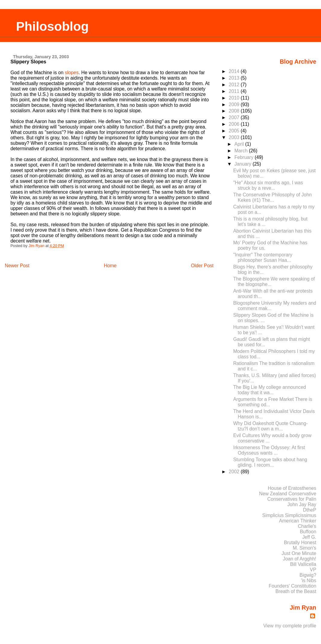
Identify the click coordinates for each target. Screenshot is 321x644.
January (244, 164)
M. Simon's (305, 548)
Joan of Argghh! (300, 559)
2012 (235, 85)
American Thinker (298, 521)
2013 (235, 78)
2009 (235, 105)
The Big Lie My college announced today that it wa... (270, 390)
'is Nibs (309, 581)
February (245, 157)
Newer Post (17, 266)
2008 (235, 111)
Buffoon (308, 532)
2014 (235, 71)
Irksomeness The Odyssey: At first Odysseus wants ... (269, 450)
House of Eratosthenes (292, 488)
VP (313, 570)
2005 (235, 131)
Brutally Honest (300, 542)
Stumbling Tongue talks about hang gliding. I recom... (270, 462)
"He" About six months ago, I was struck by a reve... (268, 185)
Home (110, 266)
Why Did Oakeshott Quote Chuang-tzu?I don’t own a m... (271, 426)
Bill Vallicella (303, 564)
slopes (72, 73)
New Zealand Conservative (288, 494)
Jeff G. (309, 537)
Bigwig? (308, 575)
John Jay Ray (302, 504)
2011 (235, 91)
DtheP (310, 510)
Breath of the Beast (296, 591)
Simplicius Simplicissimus (289, 515)
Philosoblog (52, 26)
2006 (235, 124)
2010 (235, 98)
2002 (235, 472)
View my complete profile (290, 626)
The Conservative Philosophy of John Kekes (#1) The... (272, 197)
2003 (235, 137)
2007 (235, 117)
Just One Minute (299, 553)
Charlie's (307, 526)
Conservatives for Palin (292, 499)
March (242, 151)
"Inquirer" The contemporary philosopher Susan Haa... (263, 257)
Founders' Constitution (293, 586)
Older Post (202, 266)
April (240, 144)
